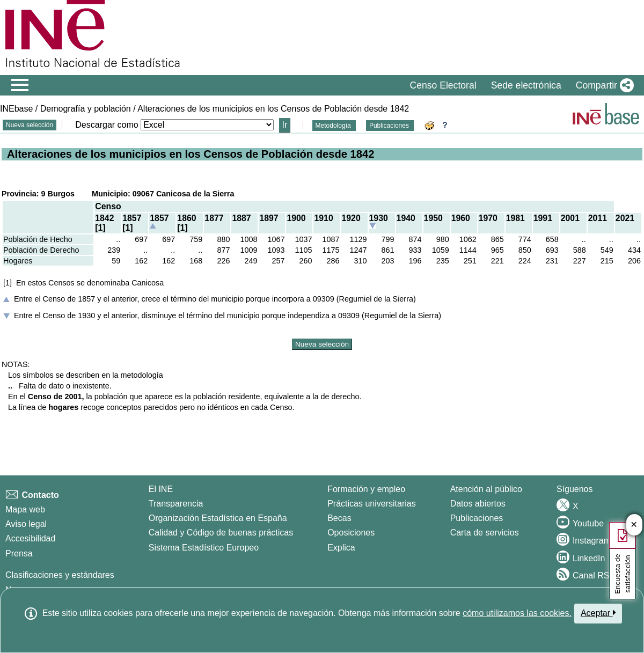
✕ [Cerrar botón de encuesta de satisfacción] (634, 525)
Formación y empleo (366, 489)
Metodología (334, 126)
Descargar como (107, 125)
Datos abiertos (478, 504)
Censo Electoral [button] (443, 85)
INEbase (16, 109)
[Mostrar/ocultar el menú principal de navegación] (20, 85)
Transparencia (176, 504)
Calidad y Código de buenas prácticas (221, 533)
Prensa (19, 553)
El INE (161, 489)
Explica (341, 548)
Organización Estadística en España (218, 518)
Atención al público (486, 489)
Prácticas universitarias (372, 504)
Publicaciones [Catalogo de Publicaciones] (477, 518)
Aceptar (598, 613)
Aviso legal (26, 524)
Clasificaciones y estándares (60, 575)
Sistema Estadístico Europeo (204, 548)
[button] (603, 85)
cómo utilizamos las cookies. (517, 613)
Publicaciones (390, 126)
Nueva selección (30, 125)
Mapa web (25, 509)
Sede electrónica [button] (526, 85)
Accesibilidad (30, 538)
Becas (339, 518)
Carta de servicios (485, 533)
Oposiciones (351, 533)
